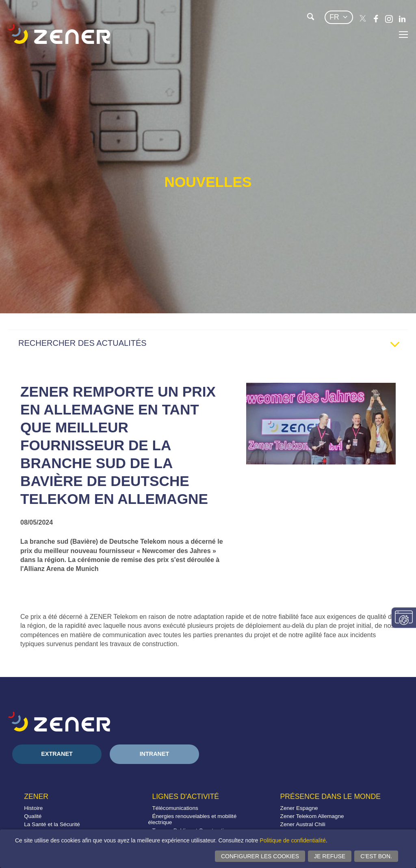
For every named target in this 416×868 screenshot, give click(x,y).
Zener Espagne (299, 808)
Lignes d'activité (185, 796)
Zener (36, 796)
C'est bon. (376, 856)
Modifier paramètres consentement (404, 618)
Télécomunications (175, 808)
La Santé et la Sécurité (52, 824)
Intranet (155, 754)
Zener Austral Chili (303, 824)
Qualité (33, 816)
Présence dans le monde (330, 796)
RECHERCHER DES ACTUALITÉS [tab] (212, 345)
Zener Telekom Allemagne (312, 816)
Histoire (33, 808)
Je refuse (330, 856)
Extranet (57, 754)
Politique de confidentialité (293, 840)
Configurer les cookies (260, 856)
